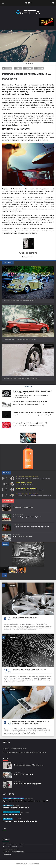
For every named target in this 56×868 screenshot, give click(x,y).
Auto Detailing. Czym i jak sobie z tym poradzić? (30, 490)
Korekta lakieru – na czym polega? (23, 507)
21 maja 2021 (29, 799)
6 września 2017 (18, 505)
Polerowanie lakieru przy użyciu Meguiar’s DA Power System (34, 496)
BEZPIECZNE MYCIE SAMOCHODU (25, 484)
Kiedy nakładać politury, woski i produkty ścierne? (20, 339)
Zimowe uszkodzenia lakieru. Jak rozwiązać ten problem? (22, 378)
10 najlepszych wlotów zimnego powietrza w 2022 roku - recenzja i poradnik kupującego (31, 723)
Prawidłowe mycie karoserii (24, 483)
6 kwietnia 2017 (18, 782)
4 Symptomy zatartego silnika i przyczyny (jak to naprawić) (30, 423)
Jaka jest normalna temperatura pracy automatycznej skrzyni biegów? (33, 412)
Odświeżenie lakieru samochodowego (27, 477)
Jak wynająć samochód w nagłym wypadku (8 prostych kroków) (31, 527)
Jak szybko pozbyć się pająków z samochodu (29, 670)
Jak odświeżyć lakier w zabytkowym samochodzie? (19, 301)
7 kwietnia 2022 (18, 525)
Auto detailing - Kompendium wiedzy (27, 488)
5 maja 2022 (17, 819)
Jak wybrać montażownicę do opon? (26, 618)
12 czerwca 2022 (18, 805)
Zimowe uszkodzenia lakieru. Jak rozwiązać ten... (29, 765)
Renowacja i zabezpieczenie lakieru (13, 847)
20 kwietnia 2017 (18, 515)
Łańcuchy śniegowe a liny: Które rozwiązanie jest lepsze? (30, 402)
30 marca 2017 (17, 535)
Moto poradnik (8, 805)
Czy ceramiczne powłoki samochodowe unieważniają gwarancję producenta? (25, 801)
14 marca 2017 (18, 763)
